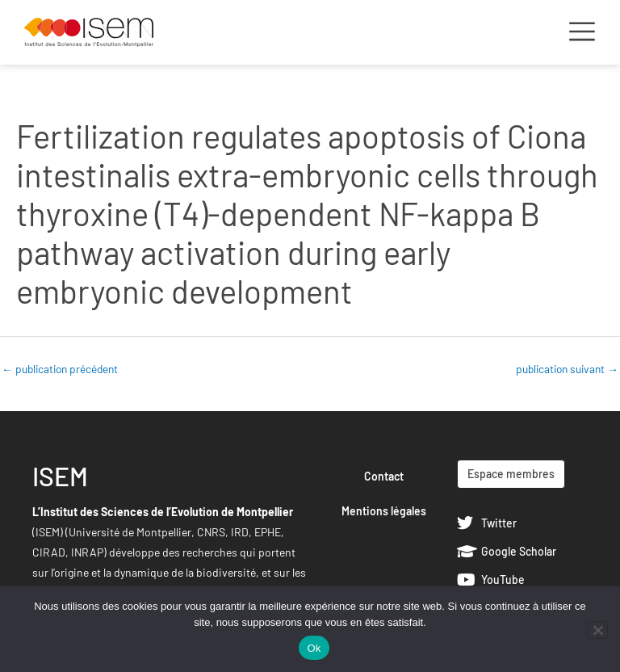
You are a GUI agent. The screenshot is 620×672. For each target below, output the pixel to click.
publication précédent (60, 369)
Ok (314, 648)
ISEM (60, 476)
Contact (384, 476)
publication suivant (567, 369)
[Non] (597, 630)
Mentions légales (384, 511)
